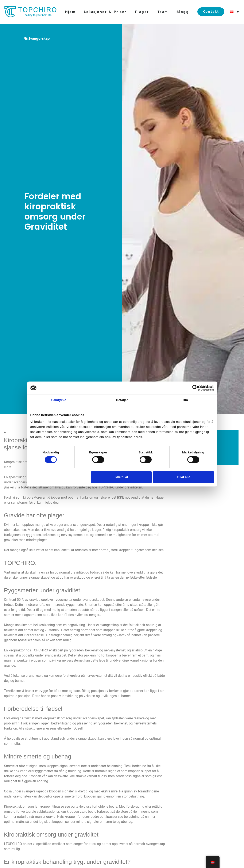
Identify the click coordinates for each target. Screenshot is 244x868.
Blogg (183, 12)
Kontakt (211, 12)
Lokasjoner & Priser (105, 12)
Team (163, 12)
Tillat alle (183, 477)
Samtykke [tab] (59, 400)
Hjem (70, 12)
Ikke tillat (121, 477)
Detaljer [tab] (122, 400)
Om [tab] (185, 400)
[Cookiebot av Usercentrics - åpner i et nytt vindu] (195, 388)
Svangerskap (39, 39)
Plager (142, 12)
